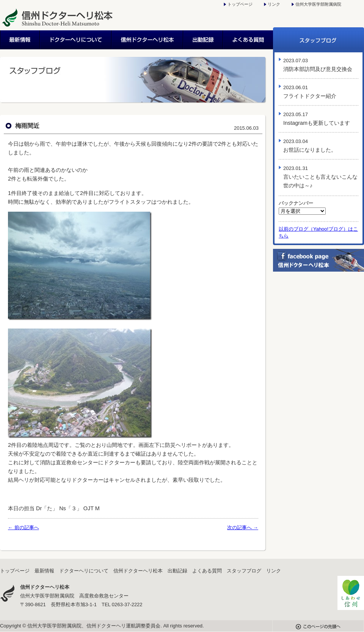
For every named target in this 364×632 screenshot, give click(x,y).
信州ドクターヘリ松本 (148, 40)
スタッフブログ (318, 40)
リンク (274, 4)
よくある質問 (248, 40)
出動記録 (203, 40)
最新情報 (20, 40)
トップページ (240, 4)
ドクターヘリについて (76, 40)
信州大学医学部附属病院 (318, 4)
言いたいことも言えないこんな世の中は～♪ (320, 177)
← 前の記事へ (24, 527)
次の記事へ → (243, 527)
